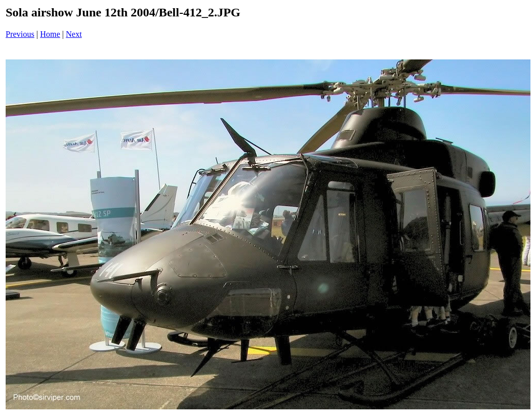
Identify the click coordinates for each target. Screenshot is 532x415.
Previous (20, 34)
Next (74, 34)
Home (50, 34)
